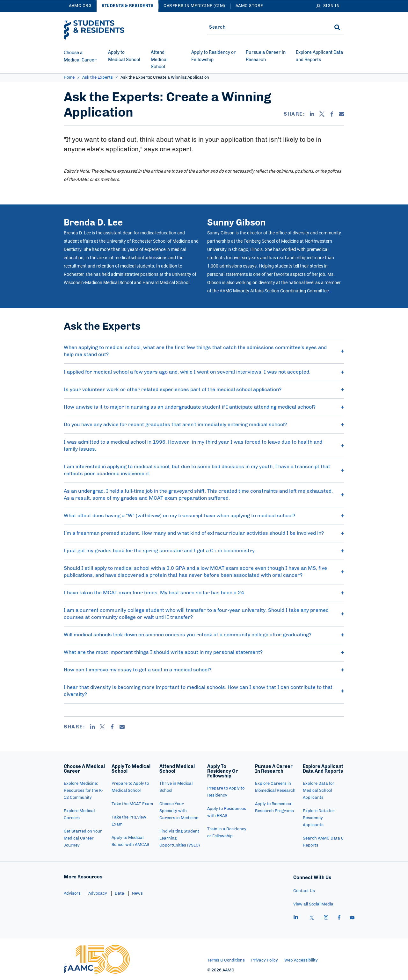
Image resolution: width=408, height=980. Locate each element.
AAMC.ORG (80, 6)
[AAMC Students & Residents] (94, 30)
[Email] (342, 114)
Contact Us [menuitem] (304, 891)
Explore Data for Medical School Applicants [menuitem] (319, 791)
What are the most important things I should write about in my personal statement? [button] (204, 652)
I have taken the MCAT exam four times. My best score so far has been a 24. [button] (204, 593)
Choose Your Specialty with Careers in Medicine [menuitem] (179, 811)
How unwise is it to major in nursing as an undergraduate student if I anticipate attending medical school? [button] (204, 407)
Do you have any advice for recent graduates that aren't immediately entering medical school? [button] (204, 425)
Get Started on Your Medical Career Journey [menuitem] (83, 838)
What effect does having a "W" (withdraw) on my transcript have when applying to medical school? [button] (204, 516)
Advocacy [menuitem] (98, 894)
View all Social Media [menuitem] (313, 904)
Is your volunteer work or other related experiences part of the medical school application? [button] (204, 390)
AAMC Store (249, 6)
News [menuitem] (137, 894)
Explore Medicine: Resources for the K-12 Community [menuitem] (84, 791)
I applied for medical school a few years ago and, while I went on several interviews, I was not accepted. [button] (204, 372)
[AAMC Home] (97, 959)
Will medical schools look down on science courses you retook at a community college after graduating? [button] (204, 635)
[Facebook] (332, 114)
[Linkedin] (312, 114)
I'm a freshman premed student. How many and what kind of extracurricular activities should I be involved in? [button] (204, 533)
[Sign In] (328, 6)
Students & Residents (127, 6)
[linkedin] (296, 918)
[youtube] (352, 918)
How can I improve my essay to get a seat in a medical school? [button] (204, 670)
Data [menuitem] (120, 894)
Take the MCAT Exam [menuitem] (132, 804)
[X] (322, 114)
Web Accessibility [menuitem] (301, 960)
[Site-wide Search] (266, 27)
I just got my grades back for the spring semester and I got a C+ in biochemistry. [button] (204, 551)
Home (69, 78)
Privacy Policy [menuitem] (265, 960)
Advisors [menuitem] (72, 894)
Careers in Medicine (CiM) (194, 6)
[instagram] (326, 918)
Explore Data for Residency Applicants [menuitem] (319, 818)
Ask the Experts (98, 78)
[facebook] (339, 918)
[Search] (337, 27)
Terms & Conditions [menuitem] (226, 960)
